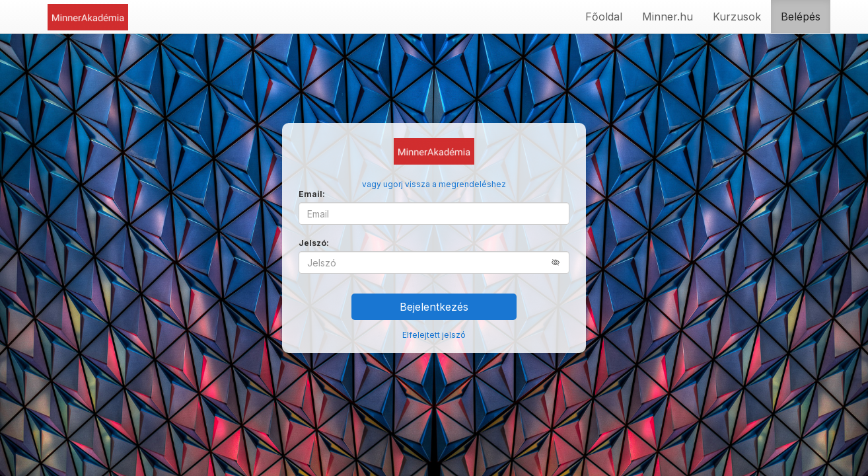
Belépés (801, 17)
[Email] (434, 214)
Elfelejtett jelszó (434, 335)
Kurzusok (737, 17)
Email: (312, 194)
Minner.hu (668, 17)
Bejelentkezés (434, 307)
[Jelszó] (434, 262)
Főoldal (604, 17)
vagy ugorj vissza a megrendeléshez (434, 184)
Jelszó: (314, 243)
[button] (561, 262)
